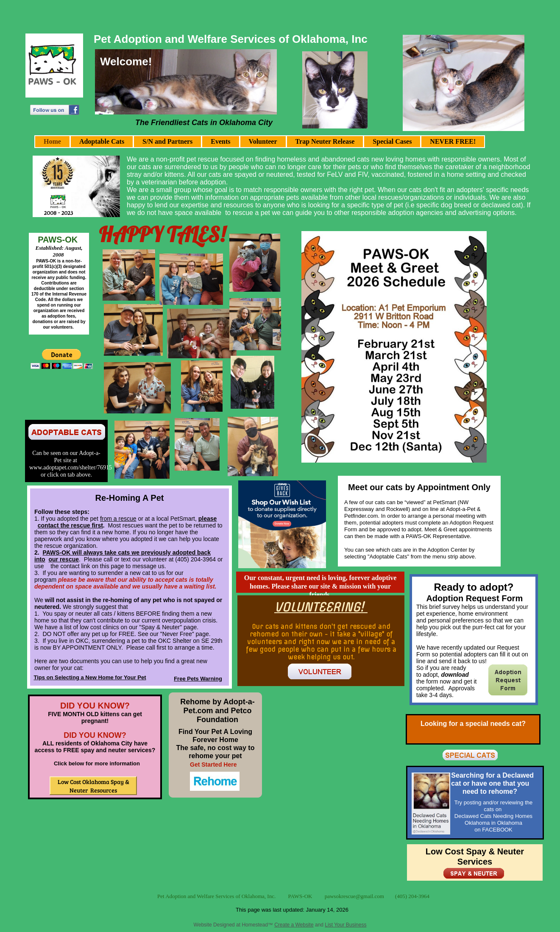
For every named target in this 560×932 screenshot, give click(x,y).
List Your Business (345, 925)
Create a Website (294, 925)
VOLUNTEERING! (321, 607)
